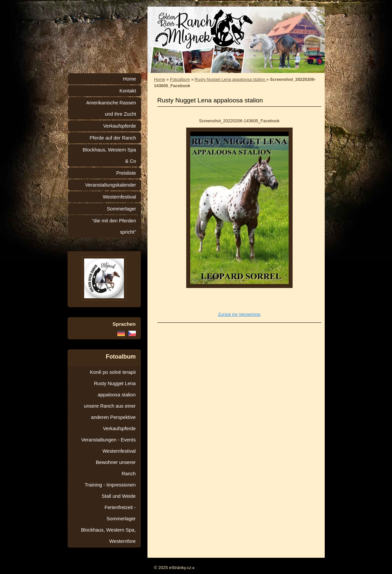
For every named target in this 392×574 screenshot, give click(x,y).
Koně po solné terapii (113, 372)
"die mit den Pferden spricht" (114, 226)
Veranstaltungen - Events (108, 440)
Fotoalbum (180, 79)
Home (160, 79)
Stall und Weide (119, 496)
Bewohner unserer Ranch (116, 468)
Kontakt (128, 91)
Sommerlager (121, 209)
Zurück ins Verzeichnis (239, 314)
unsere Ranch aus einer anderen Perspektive (110, 412)
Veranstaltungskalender (111, 185)
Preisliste (126, 173)
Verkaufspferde (119, 126)
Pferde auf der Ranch (113, 138)
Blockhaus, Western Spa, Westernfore (109, 536)
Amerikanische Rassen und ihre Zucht (111, 108)
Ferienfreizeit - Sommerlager (120, 513)
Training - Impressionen (110, 485)
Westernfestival (119, 197)
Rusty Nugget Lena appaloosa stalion (231, 79)
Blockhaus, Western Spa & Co (110, 155)
